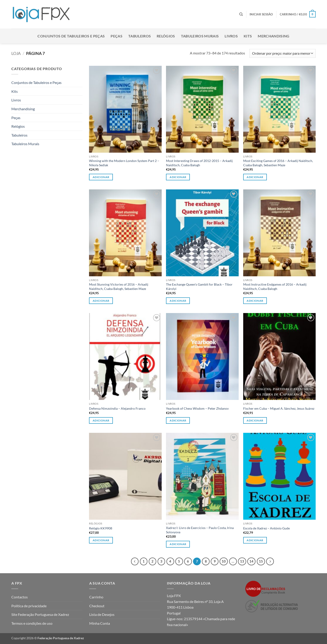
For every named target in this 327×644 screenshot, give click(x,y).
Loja (16, 53)
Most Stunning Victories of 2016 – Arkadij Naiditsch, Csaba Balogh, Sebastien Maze (119, 286)
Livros (231, 36)
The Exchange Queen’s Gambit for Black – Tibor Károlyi (199, 286)
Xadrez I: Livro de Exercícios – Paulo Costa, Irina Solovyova (200, 530)
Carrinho (96, 597)
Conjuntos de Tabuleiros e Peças (71, 36)
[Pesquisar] (241, 14)
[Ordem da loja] (282, 53)
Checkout (97, 606)
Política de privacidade (29, 606)
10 (224, 561)
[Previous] (135, 561)
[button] (261, 14)
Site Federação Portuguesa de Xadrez (40, 614)
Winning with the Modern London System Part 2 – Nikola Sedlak (124, 163)
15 (261, 561)
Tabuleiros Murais (200, 36)
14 (251, 561)
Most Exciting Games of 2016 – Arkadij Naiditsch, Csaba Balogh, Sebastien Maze (278, 163)
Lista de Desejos (102, 614)
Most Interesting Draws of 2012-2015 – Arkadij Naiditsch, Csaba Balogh (199, 163)
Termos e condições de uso (32, 623)
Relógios (166, 36)
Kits (248, 36)
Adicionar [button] (101, 177)
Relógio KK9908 (101, 528)
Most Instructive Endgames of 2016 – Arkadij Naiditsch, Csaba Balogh (275, 286)
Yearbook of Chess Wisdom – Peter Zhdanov (197, 408)
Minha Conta (100, 623)
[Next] (270, 561)
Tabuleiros (140, 36)
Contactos (20, 597)
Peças (116, 36)
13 (242, 561)
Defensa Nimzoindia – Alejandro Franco (117, 408)
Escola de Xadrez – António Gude (266, 528)
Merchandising (274, 36)
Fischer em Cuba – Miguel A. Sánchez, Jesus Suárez (279, 408)
